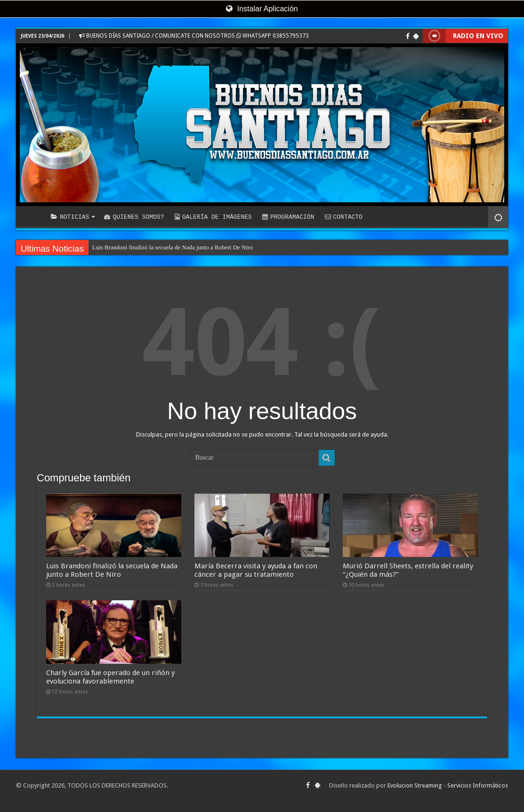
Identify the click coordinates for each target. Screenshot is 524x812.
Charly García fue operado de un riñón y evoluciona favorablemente (110, 677)
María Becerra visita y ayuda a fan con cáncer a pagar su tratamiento (256, 570)
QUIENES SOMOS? (134, 217)
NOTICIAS (70, 217)
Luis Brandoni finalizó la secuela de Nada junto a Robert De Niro (173, 247)
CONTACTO (343, 217)
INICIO (33, 216)
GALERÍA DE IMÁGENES (213, 217)
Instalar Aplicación (262, 9)
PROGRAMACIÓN (288, 217)
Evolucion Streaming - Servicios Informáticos (448, 785)
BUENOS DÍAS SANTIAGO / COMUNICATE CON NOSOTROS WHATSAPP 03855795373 (194, 36)
